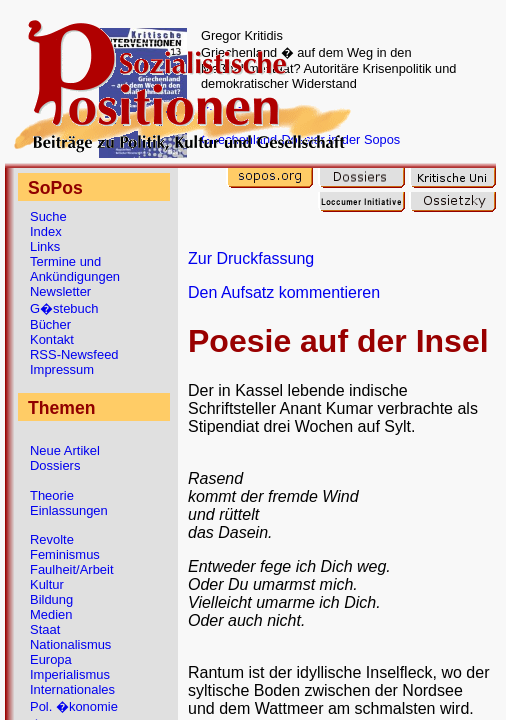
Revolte (52, 539)
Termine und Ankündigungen (75, 269)
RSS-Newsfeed (74, 354)
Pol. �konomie (74, 706)
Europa (51, 659)
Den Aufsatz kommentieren (284, 292)
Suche (48, 216)
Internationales (72, 689)
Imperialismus (70, 674)
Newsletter (60, 291)
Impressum (62, 369)
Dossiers (55, 465)
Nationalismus (70, 644)
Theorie (52, 495)
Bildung (51, 599)
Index (46, 231)
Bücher (50, 324)
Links (45, 246)
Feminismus (65, 554)
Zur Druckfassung (251, 258)
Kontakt (52, 339)
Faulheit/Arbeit (72, 569)
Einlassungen (69, 510)
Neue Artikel (65, 450)
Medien (51, 614)
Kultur (47, 584)
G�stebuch (64, 308)
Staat (45, 629)
